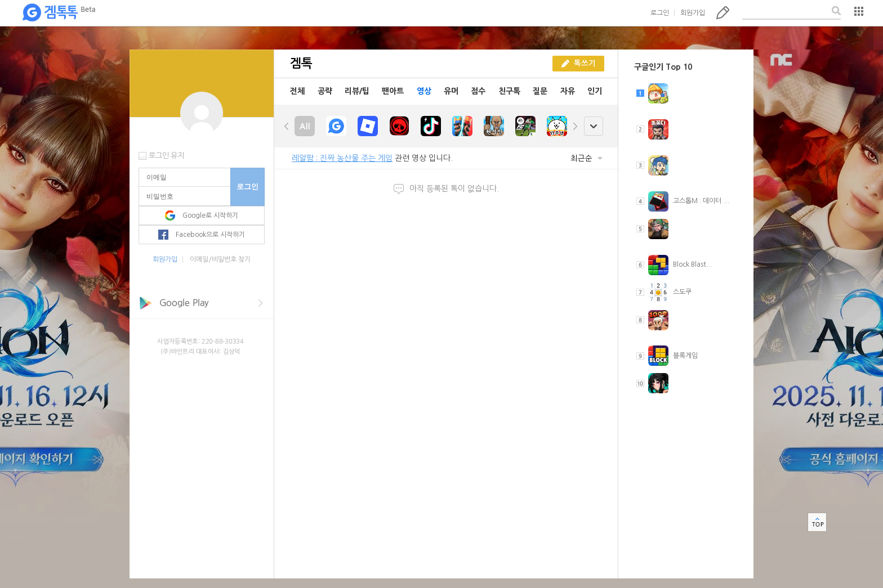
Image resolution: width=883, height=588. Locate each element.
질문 (540, 91)
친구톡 (509, 91)
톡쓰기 (723, 12)
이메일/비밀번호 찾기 (220, 259)
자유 (568, 91)
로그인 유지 (166, 156)
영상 (424, 91)
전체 (297, 91)
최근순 (587, 158)
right (575, 126)
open (593, 126)
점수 (478, 91)
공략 (325, 91)
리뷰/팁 (357, 91)
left (287, 126)
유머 (451, 91)
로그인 (660, 13)
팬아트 (393, 91)
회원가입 (693, 13)
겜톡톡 (59, 13)
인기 (595, 91)
